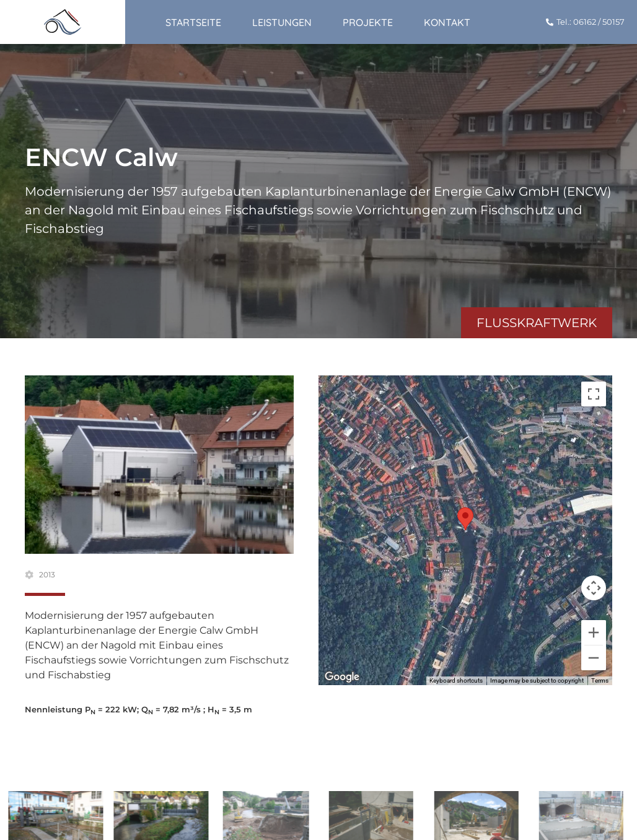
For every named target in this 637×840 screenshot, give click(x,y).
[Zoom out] (594, 658)
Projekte (368, 22)
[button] (465, 519)
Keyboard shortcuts (456, 680)
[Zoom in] (594, 632)
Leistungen (282, 22)
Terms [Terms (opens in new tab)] (600, 680)
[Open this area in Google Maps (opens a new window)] (342, 677)
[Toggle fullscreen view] (594, 394)
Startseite (193, 22)
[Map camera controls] (594, 588)
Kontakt (447, 22)
